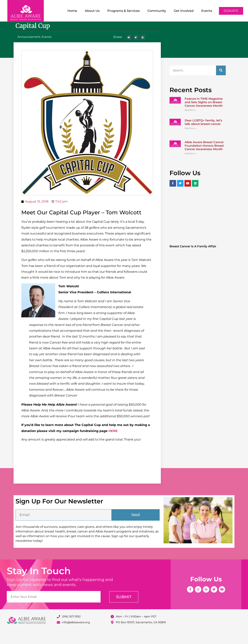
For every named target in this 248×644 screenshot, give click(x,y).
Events (207, 11)
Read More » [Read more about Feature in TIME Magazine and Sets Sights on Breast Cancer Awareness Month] (190, 123)
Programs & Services (124, 11)
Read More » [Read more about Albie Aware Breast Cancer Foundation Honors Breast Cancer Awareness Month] (190, 166)
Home (72, 11)
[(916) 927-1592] (58, 629)
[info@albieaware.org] (58, 635)
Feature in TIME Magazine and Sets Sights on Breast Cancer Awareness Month (204, 115)
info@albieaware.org (76, 635)
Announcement (29, 49)
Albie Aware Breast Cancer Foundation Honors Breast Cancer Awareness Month (204, 158)
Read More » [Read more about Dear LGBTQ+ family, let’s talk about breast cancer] (190, 141)
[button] (129, 50)
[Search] (221, 83)
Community (157, 11)
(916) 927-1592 (71, 629)
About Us (92, 11)
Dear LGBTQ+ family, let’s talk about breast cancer (203, 135)
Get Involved (184, 11)
